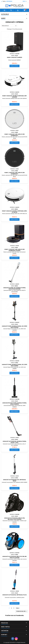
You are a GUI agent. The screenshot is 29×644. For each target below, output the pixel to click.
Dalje (18, 608)
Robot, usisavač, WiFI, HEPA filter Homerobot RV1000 (15, 250)
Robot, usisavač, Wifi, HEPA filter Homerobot (15, 135)
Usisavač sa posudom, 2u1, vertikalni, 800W (14, 480)
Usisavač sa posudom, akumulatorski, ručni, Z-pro (15, 442)
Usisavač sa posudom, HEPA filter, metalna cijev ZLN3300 (15, 519)
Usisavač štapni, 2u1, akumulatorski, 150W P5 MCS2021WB (15, 288)
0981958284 (9, 1)
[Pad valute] (25, 1)
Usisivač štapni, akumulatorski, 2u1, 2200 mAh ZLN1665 (14, 365)
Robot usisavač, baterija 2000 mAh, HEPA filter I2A (14, 212)
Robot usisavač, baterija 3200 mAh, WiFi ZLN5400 (15, 96)
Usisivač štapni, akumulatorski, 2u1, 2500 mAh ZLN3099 (14, 327)
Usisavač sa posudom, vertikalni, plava (14, 595)
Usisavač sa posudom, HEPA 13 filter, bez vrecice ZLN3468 (14, 557)
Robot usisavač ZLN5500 (15, 57)
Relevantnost (9, 26)
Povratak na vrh (22, 611)
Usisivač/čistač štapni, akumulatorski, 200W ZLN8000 (15, 404)
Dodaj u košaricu (14, 66)
